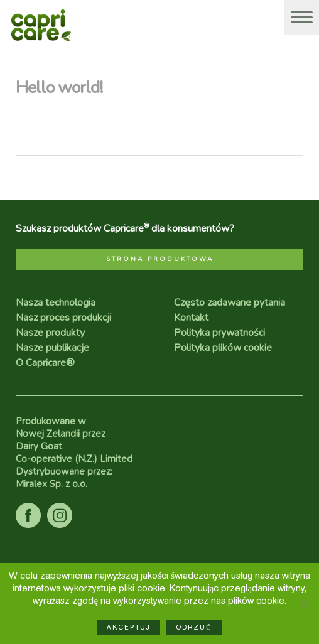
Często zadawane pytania (230, 303)
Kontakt (191, 318)
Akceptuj (129, 627)
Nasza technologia (56, 303)
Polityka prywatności (219, 333)
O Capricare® (45, 363)
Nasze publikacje (52, 348)
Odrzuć (194, 627)
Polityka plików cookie (223, 348)
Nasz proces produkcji (63, 318)
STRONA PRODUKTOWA (160, 259)
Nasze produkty (50, 333)
